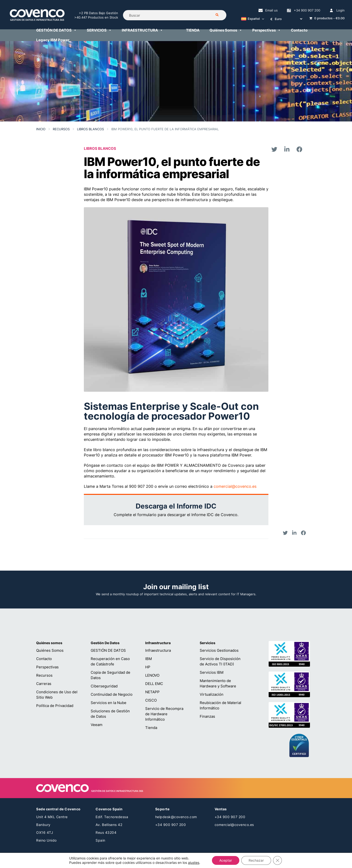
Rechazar (256, 860)
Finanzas (207, 716)
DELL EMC (154, 684)
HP (148, 667)
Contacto (299, 30)
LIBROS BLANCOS (90, 129)
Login (341, 10)
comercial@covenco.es (235, 486)
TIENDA (193, 30)
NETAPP (152, 692)
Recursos (61, 129)
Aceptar (226, 860)
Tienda (151, 728)
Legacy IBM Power (53, 40)
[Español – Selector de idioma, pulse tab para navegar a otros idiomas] (251, 19)
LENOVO (152, 675)
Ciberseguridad (104, 686)
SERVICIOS (99, 30)
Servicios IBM (212, 672)
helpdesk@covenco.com (176, 817)
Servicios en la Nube (109, 703)
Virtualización (212, 694)
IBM (148, 659)
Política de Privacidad (55, 706)
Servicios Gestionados (219, 650)
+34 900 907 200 (307, 10)
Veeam (97, 725)
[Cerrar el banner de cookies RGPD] (277, 860)
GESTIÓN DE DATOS (56, 30)
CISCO (151, 700)
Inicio (41, 129)
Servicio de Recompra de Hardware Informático (164, 714)
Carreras (44, 684)
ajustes (194, 863)
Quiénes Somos (226, 30)
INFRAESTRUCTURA (142, 30)
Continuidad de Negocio (112, 694)
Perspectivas (267, 30)
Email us (271, 10)
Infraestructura (158, 650)
